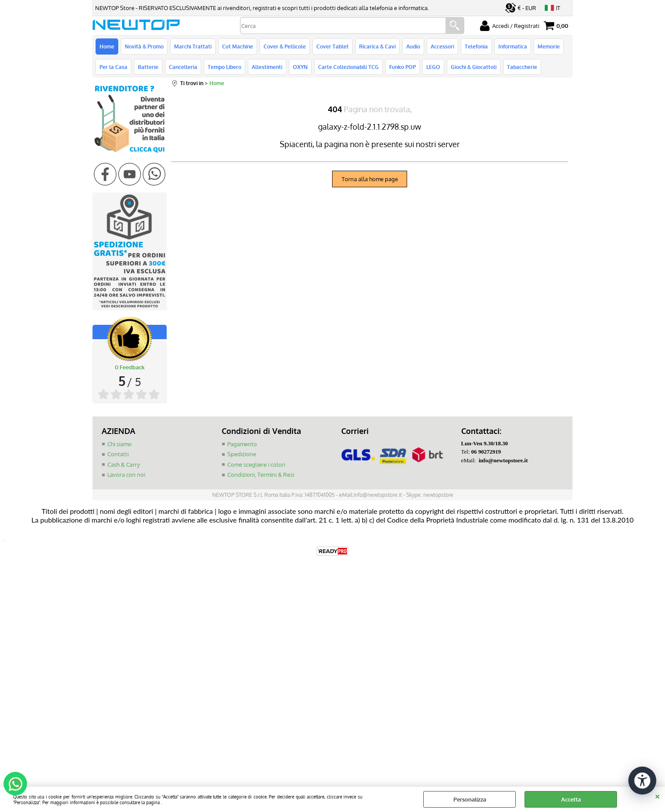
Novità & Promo (144, 46)
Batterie (148, 67)
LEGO (433, 67)
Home (107, 46)
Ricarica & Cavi (377, 46)
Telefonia (476, 46)
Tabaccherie (522, 67)
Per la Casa (113, 67)
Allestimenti (267, 67)
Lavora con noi (126, 475)
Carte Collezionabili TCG (348, 67)
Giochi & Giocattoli (474, 67)
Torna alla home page (370, 179)
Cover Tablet (332, 46)
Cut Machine (238, 46)
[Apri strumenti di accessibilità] (642, 781)
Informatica (513, 46)
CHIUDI (657, 795)
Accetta (571, 799)
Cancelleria (183, 67)
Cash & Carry (123, 464)
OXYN (300, 67)
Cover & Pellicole (285, 46)
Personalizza (470, 799)
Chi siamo (120, 444)
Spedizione (242, 454)
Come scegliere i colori (256, 464)
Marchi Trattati (193, 46)
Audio (413, 46)
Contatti (118, 454)
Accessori (442, 46)
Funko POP (403, 67)
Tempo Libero (225, 67)
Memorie (549, 46)
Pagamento (242, 444)
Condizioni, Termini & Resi (261, 475)
